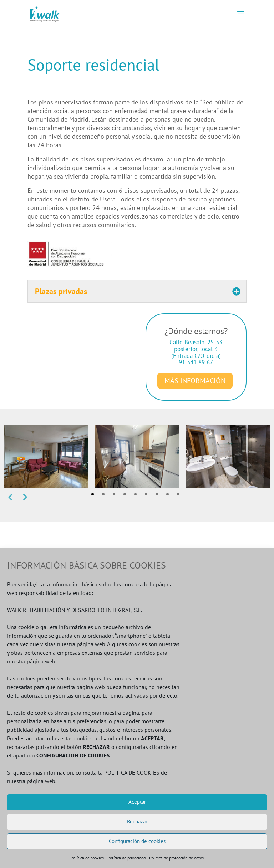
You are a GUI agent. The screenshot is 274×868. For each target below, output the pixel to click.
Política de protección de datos (176, 858)
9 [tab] (178, 494)
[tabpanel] (46, 456)
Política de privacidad (126, 858)
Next (24, 497)
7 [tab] (157, 494)
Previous (10, 497)
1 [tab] (93, 494)
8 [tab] (168, 494)
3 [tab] (114, 494)
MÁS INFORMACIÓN (195, 381)
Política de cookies (87, 858)
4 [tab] (125, 494)
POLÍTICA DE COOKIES (132, 772)
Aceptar (137, 802)
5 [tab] (135, 494)
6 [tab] (146, 494)
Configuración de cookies (137, 841)
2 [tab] (103, 494)
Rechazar (137, 821)
